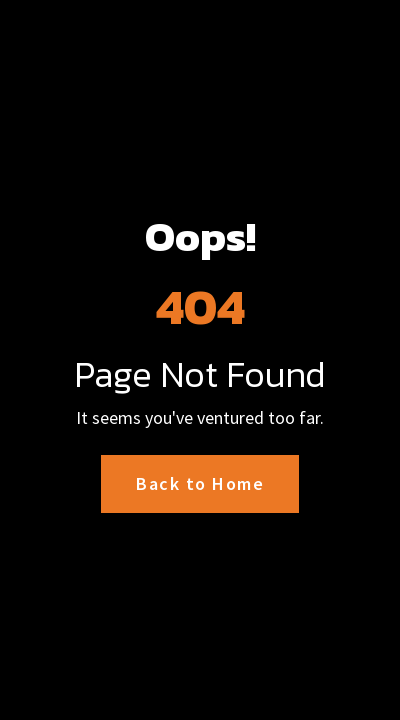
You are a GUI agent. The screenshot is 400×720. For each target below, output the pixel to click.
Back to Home (200, 483)
